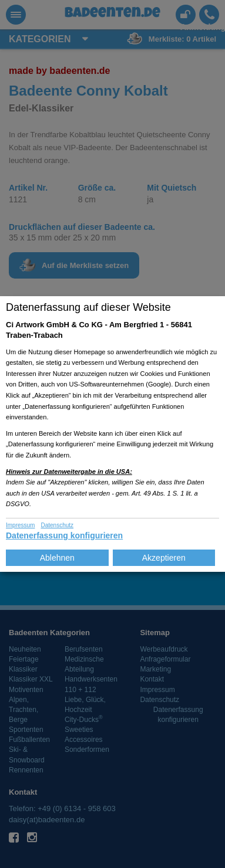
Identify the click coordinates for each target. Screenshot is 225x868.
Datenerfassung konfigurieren (64, 535)
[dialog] (113, 434)
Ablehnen (57, 558)
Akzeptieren (164, 558)
